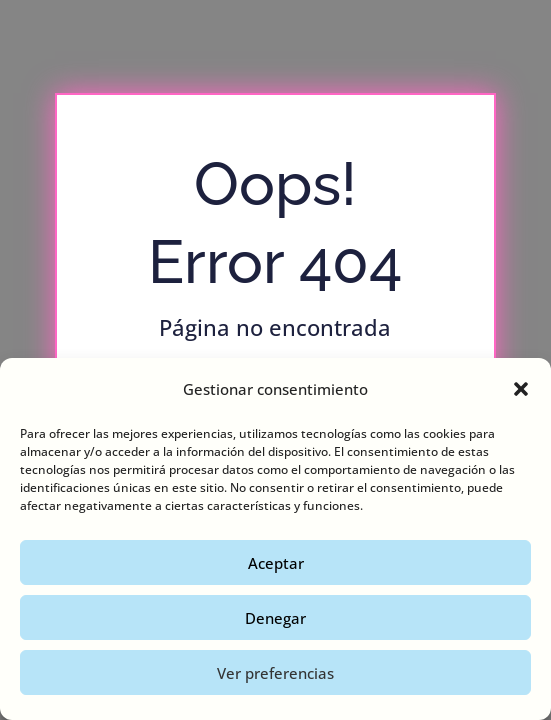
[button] (521, 389)
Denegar (275, 618)
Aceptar (276, 563)
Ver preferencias (275, 673)
